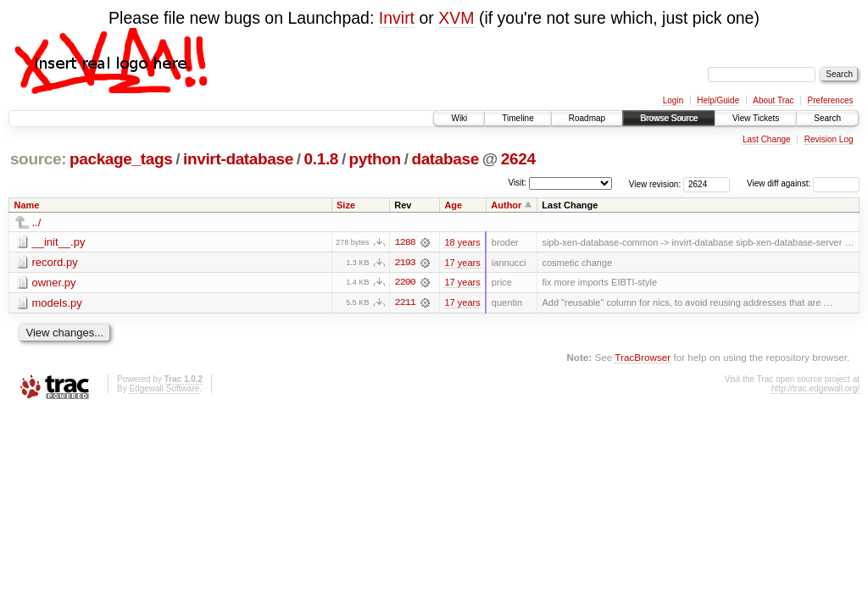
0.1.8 (322, 159)
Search (827, 118)
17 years (462, 263)
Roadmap (587, 118)
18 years (462, 242)
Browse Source (669, 118)
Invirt (397, 18)
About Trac (773, 100)
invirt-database (238, 159)
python (375, 159)
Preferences (831, 100)
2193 (405, 263)
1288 (405, 242)
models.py (57, 303)
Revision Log (829, 139)
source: (38, 159)
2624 (518, 159)
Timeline (517, 118)
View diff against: (803, 183)
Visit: (517, 183)
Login (673, 100)
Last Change (767, 139)
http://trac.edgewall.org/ (815, 389)
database (445, 159)
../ (37, 222)
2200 (405, 283)
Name (27, 205)
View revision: (655, 183)
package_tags (121, 159)
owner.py (54, 283)
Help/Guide (718, 100)
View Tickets (756, 118)
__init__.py (59, 242)
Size (346, 205)
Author (506, 205)
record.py (55, 262)
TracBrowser (643, 358)
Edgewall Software (164, 389)
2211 (405, 303)
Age (453, 205)
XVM (456, 18)
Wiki (459, 118)
